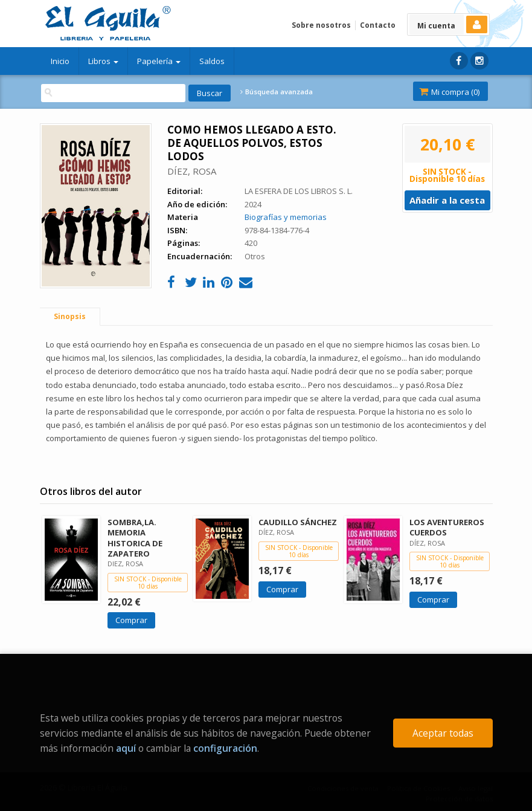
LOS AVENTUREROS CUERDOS (447, 527)
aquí (126, 748)
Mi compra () (449, 92)
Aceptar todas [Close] (443, 733)
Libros (103, 61)
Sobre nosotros (321, 25)
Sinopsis (70, 316)
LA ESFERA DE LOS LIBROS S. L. (299, 191)
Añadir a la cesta (447, 200)
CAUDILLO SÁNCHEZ (298, 522)
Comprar (131, 620)
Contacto (378, 25)
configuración (225, 748)
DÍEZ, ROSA (192, 171)
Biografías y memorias (286, 217)
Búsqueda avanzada (277, 92)
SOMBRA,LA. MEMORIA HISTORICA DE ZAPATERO (135, 538)
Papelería (159, 61)
